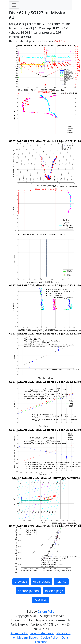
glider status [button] (42, 582)
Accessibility (19, 633)
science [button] (61, 582)
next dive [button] (40, 600)
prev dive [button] (21, 582)
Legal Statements (42, 633)
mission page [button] (54, 591)
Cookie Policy (50, 638)
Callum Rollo (46, 612)
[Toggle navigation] (14, 5)
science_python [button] (28, 591)
